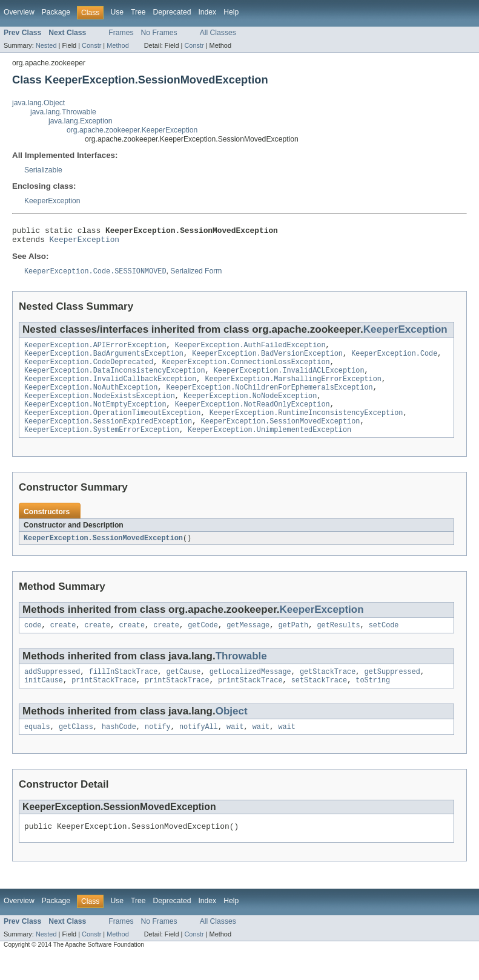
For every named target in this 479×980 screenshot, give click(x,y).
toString (373, 702)
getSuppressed (392, 692)
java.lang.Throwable (63, 112)
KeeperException (52, 201)
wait (235, 750)
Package (56, 12)
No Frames (159, 33)
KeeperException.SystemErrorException (102, 447)
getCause (184, 692)
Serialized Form (196, 276)
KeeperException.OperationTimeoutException (112, 428)
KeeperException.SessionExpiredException (108, 437)
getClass (76, 750)
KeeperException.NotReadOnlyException (253, 418)
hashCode (119, 750)
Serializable (43, 170)
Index (207, 12)
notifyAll (199, 750)
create (63, 644)
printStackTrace (104, 702)
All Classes (218, 33)
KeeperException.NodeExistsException (100, 408)
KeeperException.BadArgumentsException (104, 360)
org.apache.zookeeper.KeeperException (132, 130)
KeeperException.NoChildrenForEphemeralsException (270, 399)
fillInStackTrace (124, 692)
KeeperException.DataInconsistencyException (114, 379)
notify (158, 750)
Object (232, 733)
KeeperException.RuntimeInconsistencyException (306, 428)
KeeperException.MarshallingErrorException (293, 389)
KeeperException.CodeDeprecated (89, 370)
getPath (293, 644)
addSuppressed (52, 692)
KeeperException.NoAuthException (91, 399)
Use (117, 12)
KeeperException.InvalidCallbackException (110, 389)
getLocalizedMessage (250, 692)
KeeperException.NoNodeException (250, 408)
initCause (44, 702)
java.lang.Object (38, 103)
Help (231, 12)
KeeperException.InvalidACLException (289, 379)
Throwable (241, 675)
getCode (203, 644)
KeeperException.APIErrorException (95, 350)
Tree (138, 12)
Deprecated (172, 12)
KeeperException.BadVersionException (267, 360)
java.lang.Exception (80, 121)
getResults (338, 644)
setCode (384, 644)
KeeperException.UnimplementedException (269, 447)
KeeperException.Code (394, 360)
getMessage (248, 644)
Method (117, 45)
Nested (46, 45)
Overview (19, 12)
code (33, 644)
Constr (91, 45)
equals (37, 750)
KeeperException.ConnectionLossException (246, 370)
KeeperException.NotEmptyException (95, 418)
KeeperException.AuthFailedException (250, 350)
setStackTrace (319, 702)
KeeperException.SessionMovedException (280, 437)
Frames (121, 33)
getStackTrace (328, 692)
